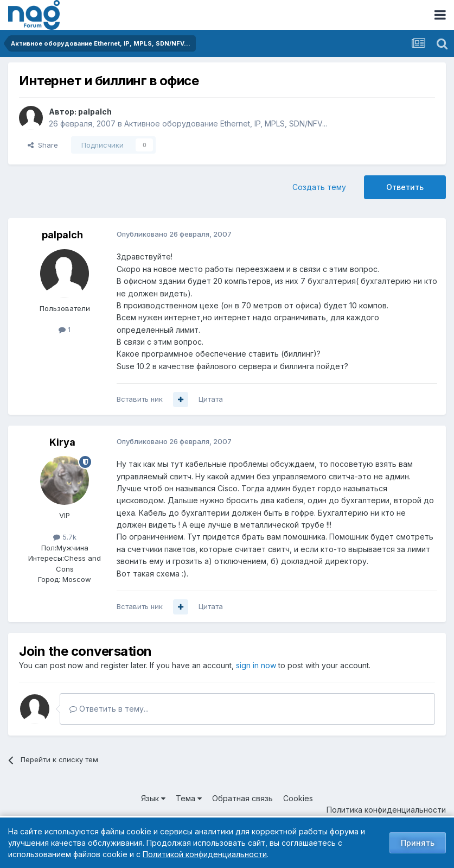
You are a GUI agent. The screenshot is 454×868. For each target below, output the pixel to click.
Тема (189, 798)
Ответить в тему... (109, 709)
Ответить (405, 187)
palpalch (95, 112)
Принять (418, 843)
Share (43, 145)
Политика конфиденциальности (386, 810)
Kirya (62, 442)
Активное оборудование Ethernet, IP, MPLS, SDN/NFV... (226, 123)
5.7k (65, 537)
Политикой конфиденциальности (205, 854)
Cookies (298, 798)
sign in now (256, 665)
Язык (153, 798)
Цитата (211, 399)
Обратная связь (242, 798)
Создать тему (319, 187)
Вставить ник (140, 399)
